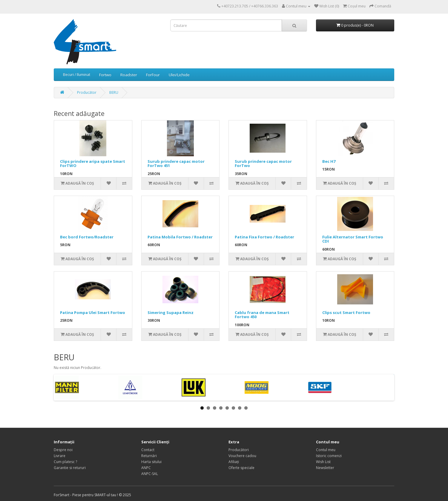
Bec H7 (329, 161)
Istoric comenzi (329, 456)
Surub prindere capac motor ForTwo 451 (176, 163)
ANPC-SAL (150, 474)
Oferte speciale (241, 468)
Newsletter (325, 468)
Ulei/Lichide (179, 75)
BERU (114, 92)
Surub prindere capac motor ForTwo (263, 163)
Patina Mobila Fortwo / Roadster (180, 237)
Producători (239, 450)
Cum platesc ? (65, 462)
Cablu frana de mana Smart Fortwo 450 (262, 315)
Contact (148, 450)
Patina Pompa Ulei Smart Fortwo (93, 312)
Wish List (323, 462)
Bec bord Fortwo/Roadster (87, 237)
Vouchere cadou (242, 456)
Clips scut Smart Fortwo (346, 312)
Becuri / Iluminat (77, 75)
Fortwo (105, 75)
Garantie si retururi (70, 468)
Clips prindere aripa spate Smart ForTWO (93, 163)
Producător (87, 92)
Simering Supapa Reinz (171, 312)
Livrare (60, 456)
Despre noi (63, 450)
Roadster (129, 75)
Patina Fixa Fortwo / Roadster (264, 237)
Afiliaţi (234, 462)
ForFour (153, 75)
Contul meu (326, 450)
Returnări (149, 456)
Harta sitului (151, 462)
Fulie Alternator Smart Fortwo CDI (353, 239)
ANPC (146, 468)
